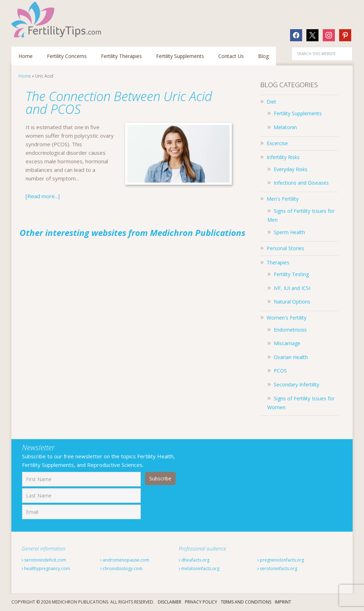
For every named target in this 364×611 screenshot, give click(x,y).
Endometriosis (290, 330)
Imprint (283, 602)
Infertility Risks (283, 157)
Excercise (277, 143)
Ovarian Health (291, 357)
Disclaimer (170, 602)
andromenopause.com (125, 560)
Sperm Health (289, 232)
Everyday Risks (291, 169)
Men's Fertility (283, 199)
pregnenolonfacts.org (281, 560)
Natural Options (292, 302)
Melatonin (285, 127)
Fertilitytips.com (58, 20)
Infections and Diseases (301, 183)
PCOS (280, 371)
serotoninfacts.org (277, 568)
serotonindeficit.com (44, 560)
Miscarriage (287, 343)
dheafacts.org (194, 560)
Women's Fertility (287, 318)
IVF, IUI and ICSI (292, 288)
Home (25, 76)
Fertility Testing (291, 274)
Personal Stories (285, 248)
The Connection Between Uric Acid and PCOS (119, 103)
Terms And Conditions (246, 602)
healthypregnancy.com (46, 568)
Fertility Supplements (298, 113)
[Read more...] (43, 196)
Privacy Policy (201, 602)
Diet (271, 102)
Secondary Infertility (296, 384)
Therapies (278, 262)
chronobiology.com (121, 568)
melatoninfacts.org (199, 568)
